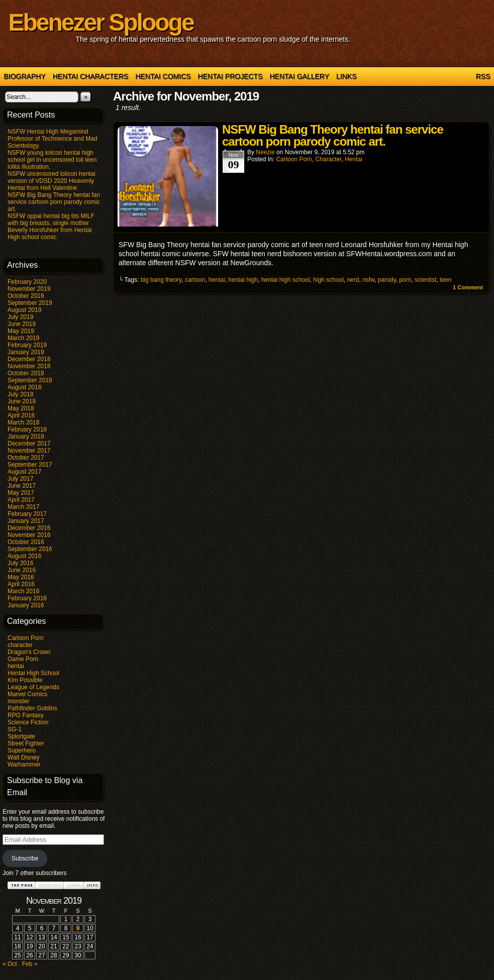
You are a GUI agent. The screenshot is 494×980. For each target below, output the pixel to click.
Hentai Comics (163, 76)
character (20, 645)
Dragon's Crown (29, 652)
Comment (468, 287)
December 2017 (29, 444)
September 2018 (30, 380)
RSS (483, 76)
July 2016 (20, 563)
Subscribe (25, 858)
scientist (425, 280)
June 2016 (22, 570)
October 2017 (26, 458)
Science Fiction (28, 722)
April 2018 (21, 415)
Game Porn (23, 659)
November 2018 (29, 366)
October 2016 (26, 542)
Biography (25, 76)
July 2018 (20, 394)
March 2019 (23, 338)
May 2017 (21, 493)
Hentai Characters (91, 76)
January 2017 (26, 521)
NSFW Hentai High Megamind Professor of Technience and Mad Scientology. (53, 139)
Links (346, 76)
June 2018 (22, 401)
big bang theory (161, 280)
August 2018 (24, 387)
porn (405, 280)
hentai (16, 666)
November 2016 (29, 535)
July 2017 (20, 479)
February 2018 (27, 429)
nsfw (368, 280)
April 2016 (21, 584)
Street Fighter (26, 743)
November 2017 (29, 451)
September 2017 (30, 465)
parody (387, 280)
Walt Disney (24, 757)
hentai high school (286, 280)
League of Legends (33, 687)
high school (328, 280)
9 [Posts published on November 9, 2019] (78, 928)
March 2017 (23, 507)
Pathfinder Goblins (32, 708)
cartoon (195, 280)
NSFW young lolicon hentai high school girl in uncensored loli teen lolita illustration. (52, 160)
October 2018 (26, 373)
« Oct (10, 964)
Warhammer (24, 765)
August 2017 (24, 472)
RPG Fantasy (26, 715)
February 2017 (27, 514)
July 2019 (20, 317)
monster (18, 701)
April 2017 (21, 500)
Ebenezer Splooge (101, 22)
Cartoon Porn (25, 638)
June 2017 (22, 486)
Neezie (265, 152)
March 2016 (23, 591)
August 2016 (24, 556)
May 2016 (21, 577)
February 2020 (27, 282)
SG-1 (15, 729)
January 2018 (26, 437)
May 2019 (21, 331)
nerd (353, 280)
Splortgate (21, 736)
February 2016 (27, 598)
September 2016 (30, 549)
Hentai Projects (230, 76)
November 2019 (29, 289)
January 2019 (26, 352)
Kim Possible (25, 680)
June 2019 (22, 324)
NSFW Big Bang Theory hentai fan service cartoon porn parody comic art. (54, 202)
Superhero (22, 750)
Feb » (30, 964)
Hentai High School (33, 673)
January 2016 (26, 605)
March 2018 (23, 422)
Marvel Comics (27, 694)
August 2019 (24, 310)
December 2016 (29, 528)
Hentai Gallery (299, 76)
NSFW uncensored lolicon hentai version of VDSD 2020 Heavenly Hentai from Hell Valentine (52, 181)
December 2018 (29, 359)
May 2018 (21, 408)
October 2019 (26, 296)
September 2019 (30, 303)
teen (446, 280)
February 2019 (27, 345)
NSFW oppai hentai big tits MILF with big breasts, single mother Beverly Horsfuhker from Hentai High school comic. (51, 227)
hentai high (243, 280)
